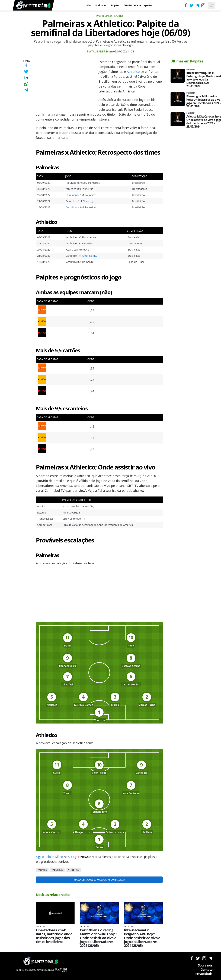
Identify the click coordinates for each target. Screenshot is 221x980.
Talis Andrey (100, 51)
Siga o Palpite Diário (49, 857)
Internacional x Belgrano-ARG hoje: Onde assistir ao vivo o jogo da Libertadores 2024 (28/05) (142, 938)
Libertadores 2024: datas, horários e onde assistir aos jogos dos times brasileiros (54, 936)
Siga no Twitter (198, 958)
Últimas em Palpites (187, 61)
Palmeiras (57, 870)
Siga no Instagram (204, 958)
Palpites (115, 5)
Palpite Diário (104, 16)
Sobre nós (205, 965)
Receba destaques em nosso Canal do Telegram (99, 880)
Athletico (133, 72)
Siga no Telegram (210, 958)
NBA (88, 5)
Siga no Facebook (192, 958)
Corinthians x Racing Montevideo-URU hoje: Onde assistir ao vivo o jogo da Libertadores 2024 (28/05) (98, 938)
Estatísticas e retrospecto (138, 5)
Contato (207, 969)
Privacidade (204, 974)
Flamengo (89, 201)
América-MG (89, 256)
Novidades (101, 5)
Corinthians (73, 207)
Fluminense (73, 195)
